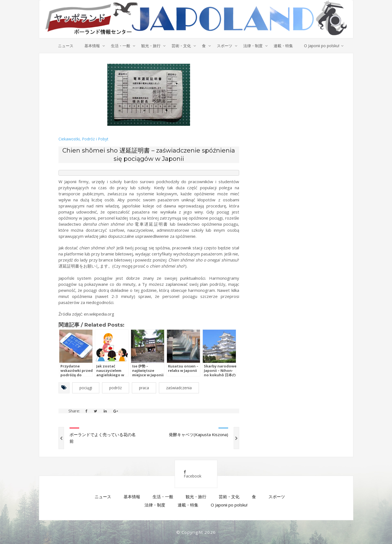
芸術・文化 (181, 46)
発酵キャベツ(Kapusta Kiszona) (198, 434)
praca (144, 388)
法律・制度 (253, 46)
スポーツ (225, 46)
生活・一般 (121, 46)
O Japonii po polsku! (322, 46)
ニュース (66, 46)
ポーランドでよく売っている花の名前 (103, 438)
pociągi (86, 388)
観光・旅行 (151, 46)
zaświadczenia (179, 388)
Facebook (193, 474)
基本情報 (92, 46)
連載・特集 (283, 46)
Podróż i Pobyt (95, 139)
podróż (116, 388)
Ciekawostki (69, 139)
